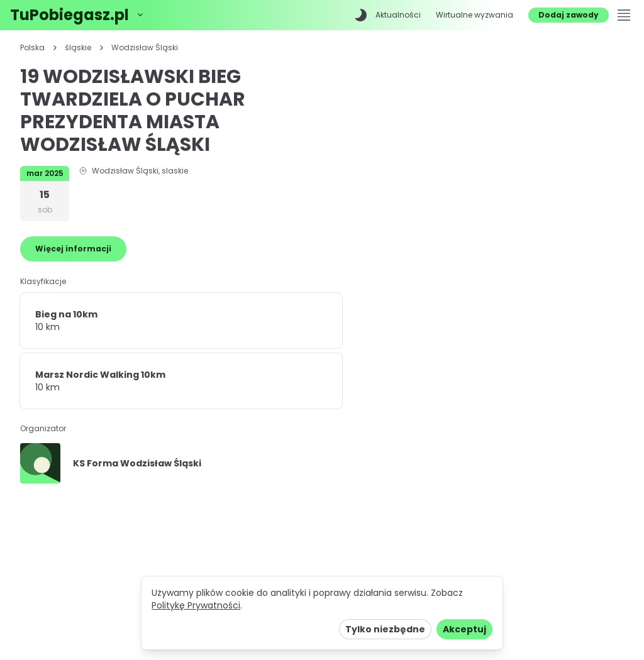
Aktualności (398, 15)
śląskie (78, 48)
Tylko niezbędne (385, 629)
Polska (32, 48)
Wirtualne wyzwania (475, 15)
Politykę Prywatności (196, 605)
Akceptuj (464, 629)
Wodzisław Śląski (145, 48)
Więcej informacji (73, 249)
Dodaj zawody (569, 15)
